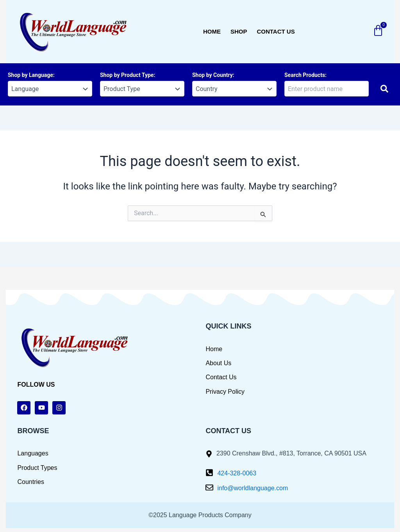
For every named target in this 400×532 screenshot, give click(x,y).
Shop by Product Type (127, 75)
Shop (239, 31)
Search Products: (305, 75)
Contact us (276, 31)
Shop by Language (30, 75)
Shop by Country (212, 75)
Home (212, 31)
